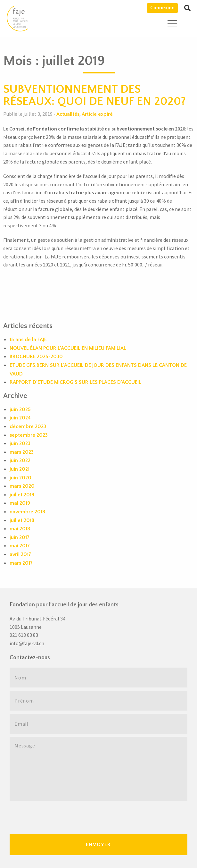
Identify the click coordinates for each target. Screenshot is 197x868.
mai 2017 (20, 546)
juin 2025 (20, 409)
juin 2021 (20, 469)
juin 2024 (20, 418)
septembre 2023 (29, 435)
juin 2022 (20, 460)
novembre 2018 (27, 512)
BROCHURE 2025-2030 (36, 357)
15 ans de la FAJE (28, 340)
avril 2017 (20, 554)
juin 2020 (21, 478)
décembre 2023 (28, 426)
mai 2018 (20, 529)
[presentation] (58, 817)
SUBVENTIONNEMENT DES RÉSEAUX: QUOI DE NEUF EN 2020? (94, 95)
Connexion (162, 8)
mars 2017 (21, 563)
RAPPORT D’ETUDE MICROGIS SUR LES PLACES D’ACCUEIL (75, 382)
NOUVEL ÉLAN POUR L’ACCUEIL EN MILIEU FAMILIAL (68, 348)
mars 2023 (22, 452)
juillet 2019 (22, 495)
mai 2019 (20, 503)
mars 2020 (22, 486)
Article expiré (97, 114)
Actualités (68, 114)
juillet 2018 (22, 520)
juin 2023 (20, 443)
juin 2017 (20, 537)
